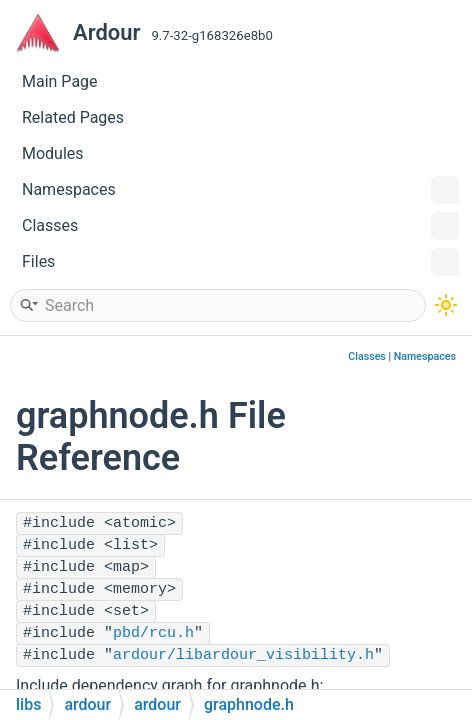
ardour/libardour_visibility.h (243, 655)
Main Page (60, 81)
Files (240, 262)
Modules (53, 153)
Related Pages (73, 117)
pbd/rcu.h (153, 633)
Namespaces (240, 190)
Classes (240, 226)
